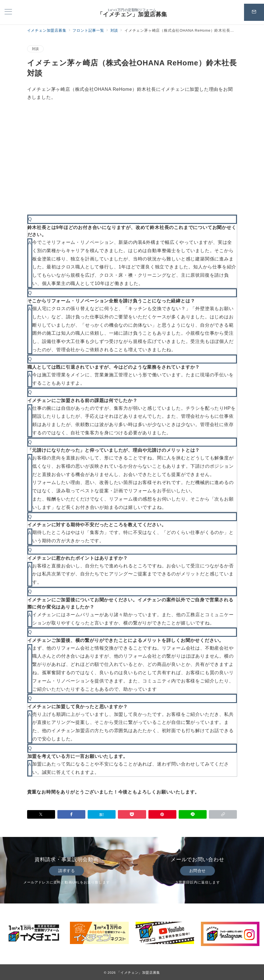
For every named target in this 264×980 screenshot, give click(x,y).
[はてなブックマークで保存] (102, 814)
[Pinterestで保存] (162, 814)
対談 (35, 49)
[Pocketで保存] (132, 814)
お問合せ (198, 871)
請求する (66, 871)
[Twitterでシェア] (41, 814)
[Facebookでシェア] (71, 814)
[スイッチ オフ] (254, 12)
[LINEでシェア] (193, 814)
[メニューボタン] (8, 12)
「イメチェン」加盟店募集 (132, 14)
